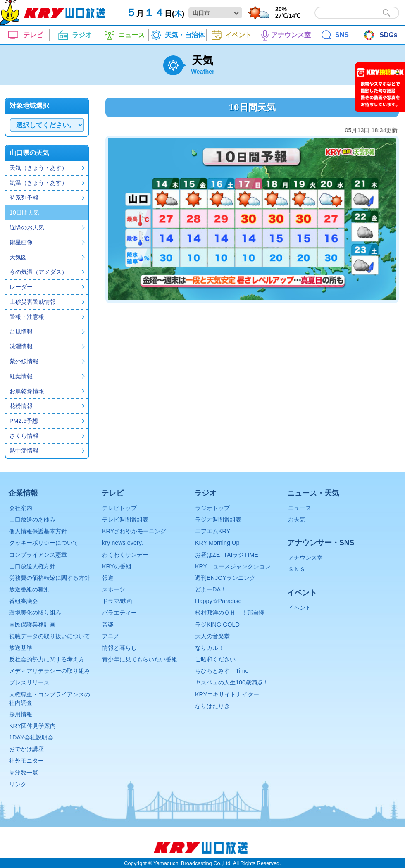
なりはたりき (212, 706)
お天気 (297, 520)
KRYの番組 (117, 566)
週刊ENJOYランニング (225, 578)
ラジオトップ (212, 508)
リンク (18, 784)
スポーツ (114, 589)
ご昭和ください (215, 659)
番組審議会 (24, 601)
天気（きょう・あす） (38, 168)
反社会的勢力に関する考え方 (47, 659)
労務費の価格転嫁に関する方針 (50, 578)
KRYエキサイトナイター (227, 694)
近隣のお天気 (27, 227)
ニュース (300, 508)
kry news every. (123, 543)
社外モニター (26, 761)
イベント (300, 608)
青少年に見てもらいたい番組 (140, 659)
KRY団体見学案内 (32, 726)
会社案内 (21, 508)
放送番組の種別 (29, 589)
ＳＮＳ (297, 569)
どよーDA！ (211, 589)
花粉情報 (21, 406)
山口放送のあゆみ (32, 520)
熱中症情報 (24, 451)
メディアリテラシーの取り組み (50, 671)
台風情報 (21, 331)
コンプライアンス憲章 (38, 555)
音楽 (108, 625)
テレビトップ (119, 508)
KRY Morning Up (217, 543)
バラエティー (119, 613)
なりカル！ (210, 648)
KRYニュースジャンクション (233, 566)
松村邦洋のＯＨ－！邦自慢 (230, 613)
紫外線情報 (24, 361)
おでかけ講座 (26, 749)
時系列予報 (24, 198)
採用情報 (21, 714)
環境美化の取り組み (35, 613)
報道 (108, 578)
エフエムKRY (213, 531)
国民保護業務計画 (32, 625)
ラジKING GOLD (217, 625)
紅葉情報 (21, 376)
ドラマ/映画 (117, 601)
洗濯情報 (21, 346)
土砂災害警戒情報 (33, 302)
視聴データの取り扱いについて (50, 636)
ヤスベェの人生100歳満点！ (232, 682)
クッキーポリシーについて (44, 543)
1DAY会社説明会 (31, 737)
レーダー (21, 287)
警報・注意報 (27, 317)
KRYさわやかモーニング (134, 531)
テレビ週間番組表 (125, 520)
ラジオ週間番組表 (218, 520)
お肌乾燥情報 (27, 391)
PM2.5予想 (24, 421)
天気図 (18, 257)
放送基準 (21, 648)
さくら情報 (24, 436)
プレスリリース (29, 682)
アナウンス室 (305, 558)
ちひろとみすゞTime (222, 671)
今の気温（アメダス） (38, 272)
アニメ (111, 636)
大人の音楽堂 (212, 636)
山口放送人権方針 (32, 566)
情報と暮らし (119, 648)
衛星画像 (21, 242)
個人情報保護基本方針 (38, 531)
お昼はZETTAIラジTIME (227, 555)
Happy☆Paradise (218, 601)
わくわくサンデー (125, 555)
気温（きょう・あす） (38, 183)
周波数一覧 (24, 773)
